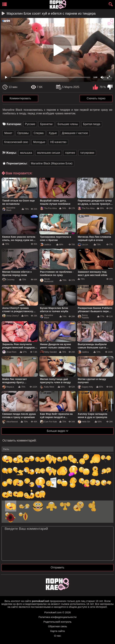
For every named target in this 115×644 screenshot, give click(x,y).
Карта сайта (57, 631)
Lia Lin (83, 245)
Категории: (14, 124)
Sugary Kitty (85, 387)
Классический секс (16, 142)
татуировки (87, 153)
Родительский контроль (57, 622)
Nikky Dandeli (48, 352)
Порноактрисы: (17, 163)
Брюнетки (46, 124)
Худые (53, 133)
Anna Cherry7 (11, 316)
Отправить (57, 568)
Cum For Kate (48, 422)
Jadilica (45, 245)
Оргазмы (23, 133)
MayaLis (8, 387)
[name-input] (57, 449)
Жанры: (11, 153)
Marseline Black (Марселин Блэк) (52, 163)
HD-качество (58, 142)
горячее (70, 153)
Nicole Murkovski (47, 280)
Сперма (39, 133)
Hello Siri (84, 422)
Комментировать (20, 98)
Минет (8, 133)
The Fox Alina (48, 208)
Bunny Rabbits (83, 316)
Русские (30, 124)
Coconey (8, 280)
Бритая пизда (92, 124)
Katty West (47, 387)
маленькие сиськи (49, 153)
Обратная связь (58, 626)
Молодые (39, 142)
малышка (26, 153)
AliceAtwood (10, 422)
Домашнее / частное (75, 133)
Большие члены (68, 124)
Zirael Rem (9, 352)
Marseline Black (9, 209)
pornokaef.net (40, 601)
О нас (57, 636)
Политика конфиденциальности (57, 617)
